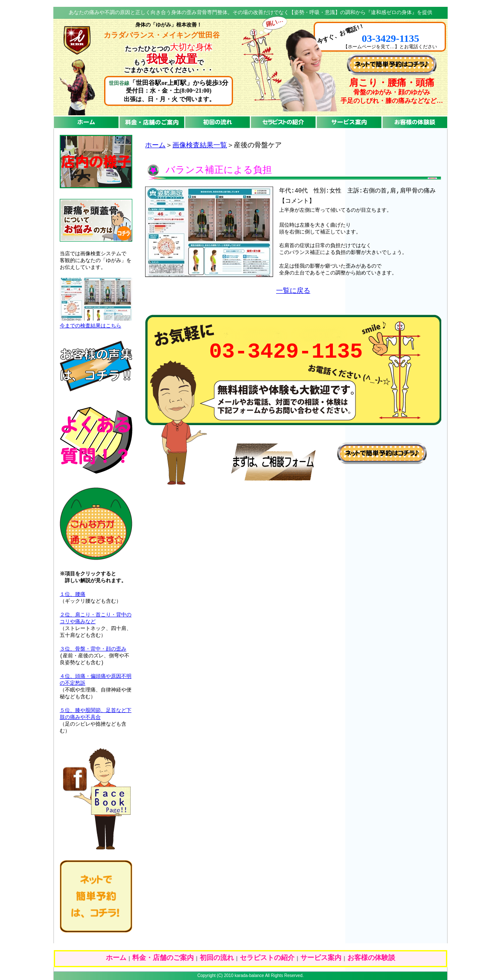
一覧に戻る (293, 291)
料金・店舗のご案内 (163, 958)
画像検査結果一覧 (200, 146)
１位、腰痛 (73, 595)
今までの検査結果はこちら (90, 326)
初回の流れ (217, 958)
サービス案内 (321, 958)
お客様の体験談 (371, 958)
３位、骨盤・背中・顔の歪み (93, 649)
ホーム (155, 146)
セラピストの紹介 (267, 958)
